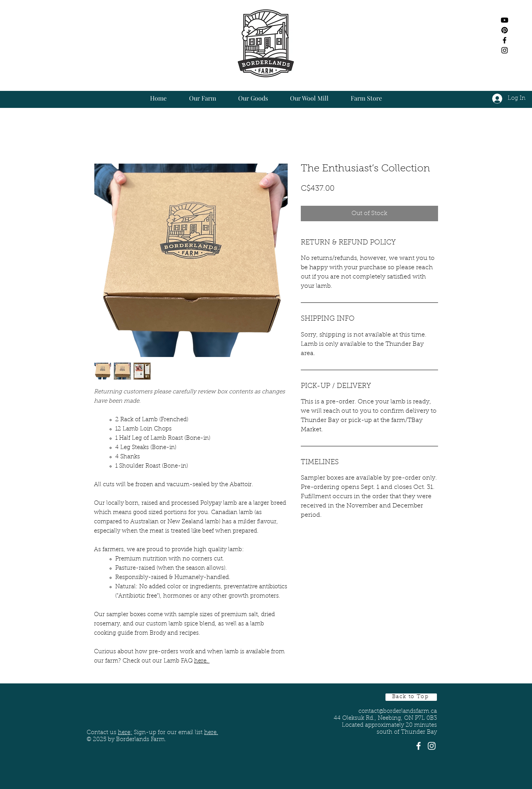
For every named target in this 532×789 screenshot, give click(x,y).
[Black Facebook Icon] (505, 40)
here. (202, 661)
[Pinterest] (505, 30)
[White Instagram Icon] (432, 746)
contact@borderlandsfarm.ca (398, 711)
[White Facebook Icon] (419, 746)
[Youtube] (505, 20)
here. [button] (211, 733)
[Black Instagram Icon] (505, 50)
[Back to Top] (411, 697)
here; (125, 733)
